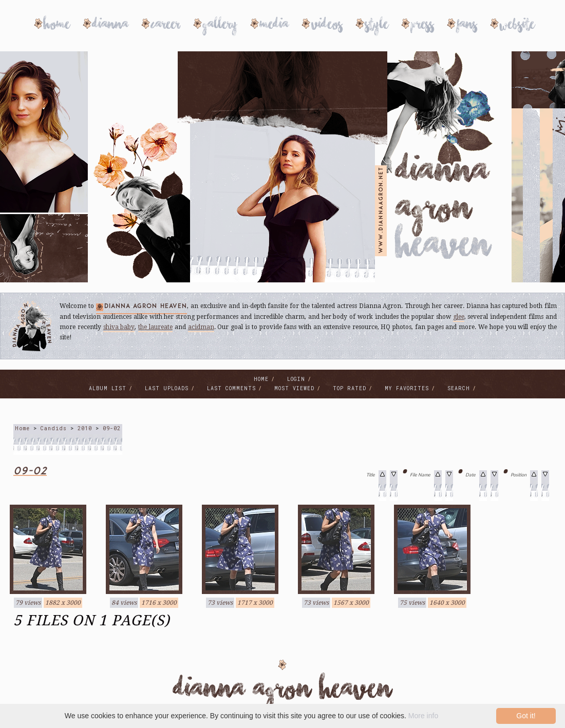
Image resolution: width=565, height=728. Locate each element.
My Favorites (407, 388)
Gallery (220, 26)
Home (57, 26)
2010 (85, 428)
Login (296, 379)
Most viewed (294, 388)
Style (377, 26)
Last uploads (167, 388)
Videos (327, 26)
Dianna (110, 26)
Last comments (231, 388)
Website (517, 26)
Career (166, 26)
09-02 (112, 428)
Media (274, 26)
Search (459, 388)
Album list (108, 388)
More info (423, 716)
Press (422, 26)
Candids (54, 428)
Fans (467, 26)
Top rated (350, 388)
